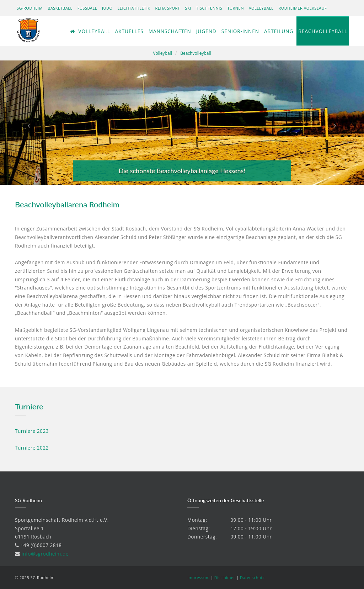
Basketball (60, 8)
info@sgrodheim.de (45, 554)
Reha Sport (168, 8)
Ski (188, 8)
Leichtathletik (134, 8)
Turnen (235, 8)
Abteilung (279, 31)
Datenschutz (252, 577)
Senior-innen (240, 31)
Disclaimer (225, 577)
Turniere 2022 (32, 448)
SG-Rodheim (30, 8)
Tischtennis (209, 8)
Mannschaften (170, 31)
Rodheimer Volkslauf (303, 8)
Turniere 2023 (32, 431)
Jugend (206, 31)
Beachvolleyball (323, 31)
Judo (107, 8)
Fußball (87, 8)
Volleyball (261, 8)
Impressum (199, 577)
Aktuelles (129, 31)
